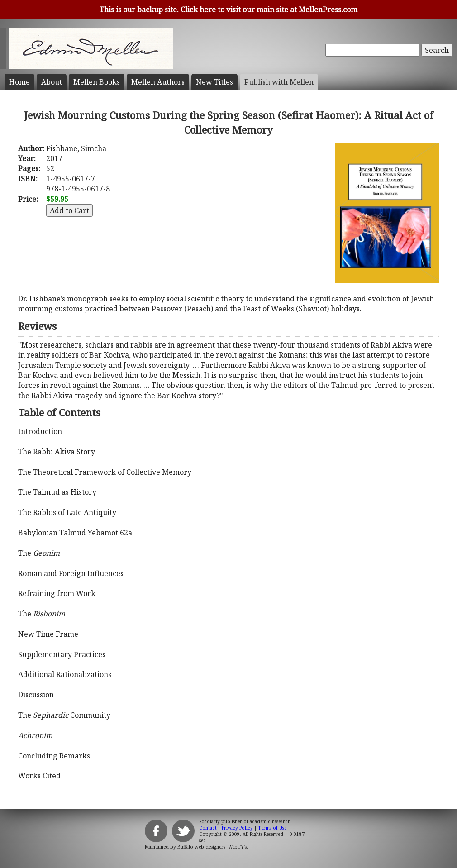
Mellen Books (97, 82)
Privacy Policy (237, 828)
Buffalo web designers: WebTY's (212, 847)
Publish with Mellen (279, 82)
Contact (208, 828)
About (52, 82)
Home (19, 82)
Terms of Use (272, 828)
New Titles (214, 82)
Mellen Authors (158, 82)
